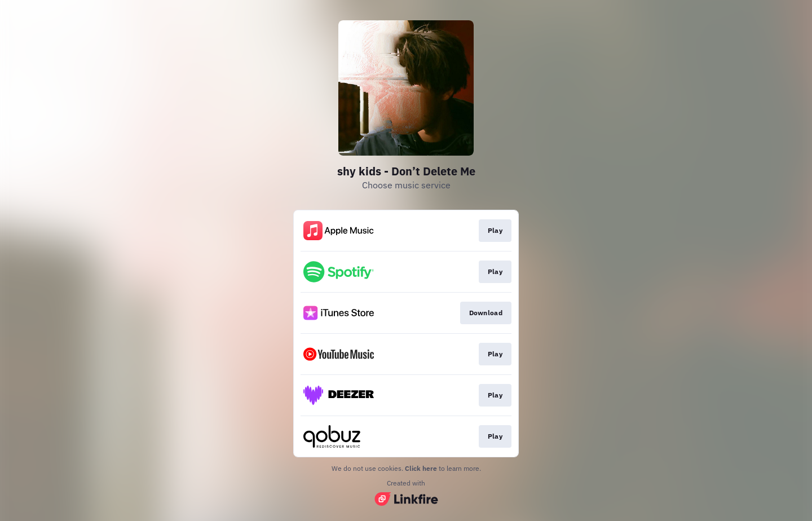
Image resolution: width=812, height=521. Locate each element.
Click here (421, 468)
